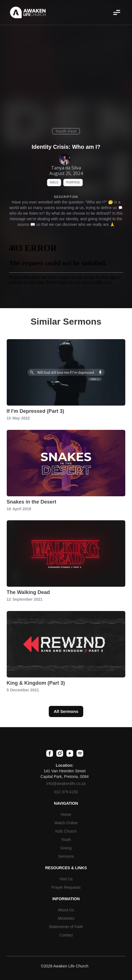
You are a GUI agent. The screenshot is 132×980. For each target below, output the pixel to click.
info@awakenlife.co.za (66, 783)
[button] (117, 12)
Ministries (66, 918)
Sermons (66, 856)
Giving (66, 848)
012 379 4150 (66, 792)
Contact (66, 935)
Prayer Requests (66, 887)
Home (66, 814)
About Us (66, 910)
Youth (66, 840)
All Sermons (66, 711)
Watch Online (66, 823)
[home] (26, 12)
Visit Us (66, 879)
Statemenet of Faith (66, 927)
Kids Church (66, 831)
